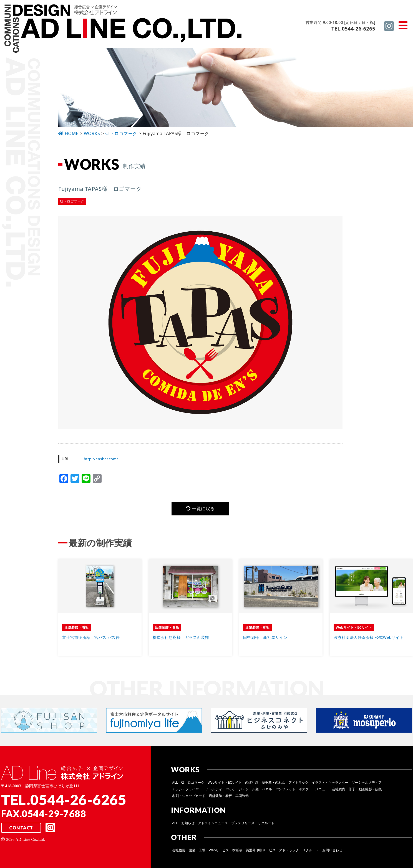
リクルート (266, 824)
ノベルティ (214, 790)
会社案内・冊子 (344, 790)
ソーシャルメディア (367, 784)
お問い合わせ (332, 851)
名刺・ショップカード (189, 797)
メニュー (322, 790)
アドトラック (298, 784)
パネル (267, 790)
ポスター (305, 790)
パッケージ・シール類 (242, 790)
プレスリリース (243, 824)
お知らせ (188, 824)
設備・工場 (197, 851)
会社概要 (179, 851)
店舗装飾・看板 (220, 797)
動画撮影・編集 (370, 790)
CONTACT (21, 829)
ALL (175, 784)
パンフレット (285, 790)
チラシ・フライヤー (187, 790)
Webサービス (219, 851)
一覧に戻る (200, 509)
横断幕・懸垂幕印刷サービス (254, 851)
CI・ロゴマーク (193, 784)
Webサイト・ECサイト (225, 784)
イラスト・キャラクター (330, 784)
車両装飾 (242, 797)
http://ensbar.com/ (102, 459)
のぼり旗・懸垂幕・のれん (265, 784)
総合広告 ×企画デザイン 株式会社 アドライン (124, 29)
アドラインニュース (213, 824)
